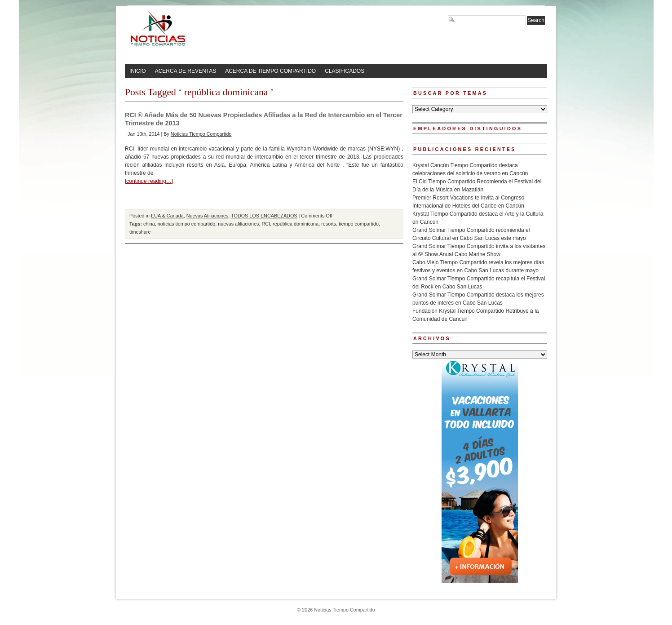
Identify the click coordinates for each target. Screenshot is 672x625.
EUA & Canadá (167, 216)
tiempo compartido (359, 224)
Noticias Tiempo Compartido (201, 134)
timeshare (140, 232)
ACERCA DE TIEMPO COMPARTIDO (270, 71)
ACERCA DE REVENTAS (186, 71)
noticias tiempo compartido (186, 224)
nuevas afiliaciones (238, 224)
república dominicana (296, 224)
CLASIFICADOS (345, 71)
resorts (329, 224)
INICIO (138, 71)
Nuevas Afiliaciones (208, 216)
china (149, 224)
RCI (266, 224)
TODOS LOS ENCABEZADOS (264, 216)
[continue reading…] (149, 181)
